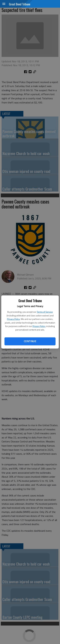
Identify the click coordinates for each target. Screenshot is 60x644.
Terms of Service (45, 312)
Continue (30, 341)
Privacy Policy (13, 319)
